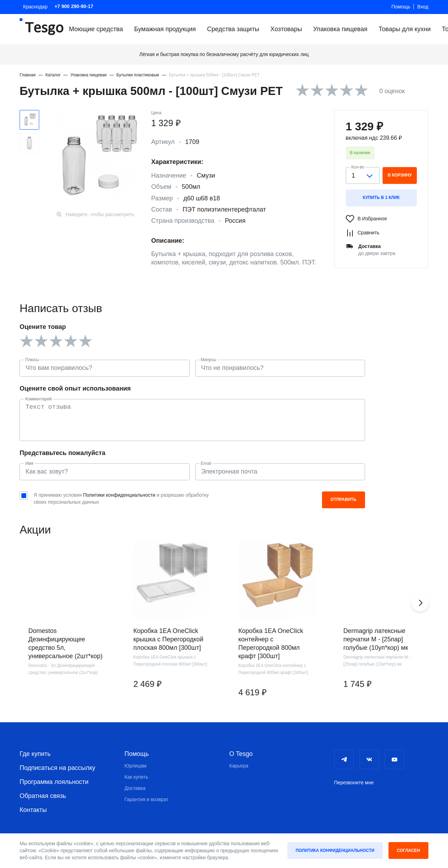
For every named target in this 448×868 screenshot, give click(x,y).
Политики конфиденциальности (119, 495)
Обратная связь (43, 796)
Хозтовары (286, 29)
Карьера (239, 766)
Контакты (33, 810)
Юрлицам (136, 766)
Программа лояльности (54, 782)
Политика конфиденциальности (335, 850)
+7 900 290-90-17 (74, 6)
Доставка (135, 788)
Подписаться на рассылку (57, 768)
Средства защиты (233, 29)
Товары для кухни (405, 29)
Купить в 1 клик (381, 198)
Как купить (136, 777)
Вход (423, 7)
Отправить (343, 500)
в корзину (400, 175)
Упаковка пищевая (340, 29)
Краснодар (35, 7)
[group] (66, 629)
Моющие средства (96, 29)
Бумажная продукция (165, 29)
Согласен (408, 850)
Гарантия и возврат (147, 799)
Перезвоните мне (354, 783)
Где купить (35, 754)
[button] (420, 603)
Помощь (401, 7)
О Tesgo (241, 754)
